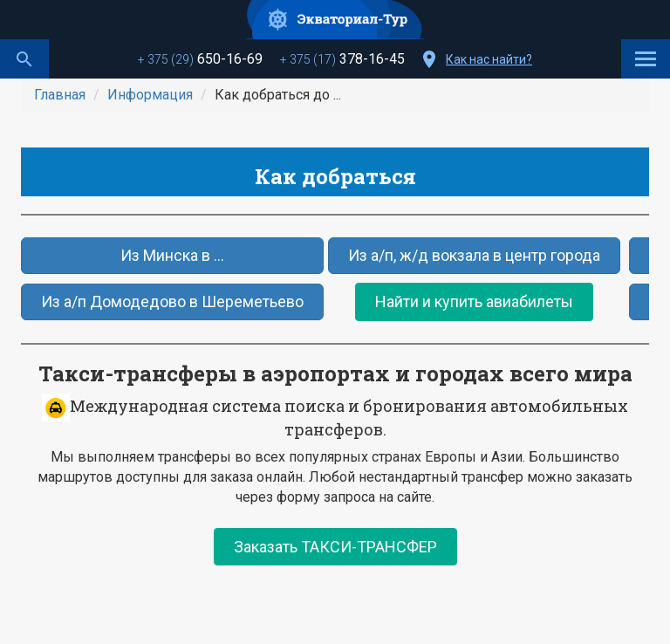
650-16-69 (200, 59)
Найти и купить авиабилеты (474, 301)
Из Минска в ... (172, 255)
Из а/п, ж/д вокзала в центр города (474, 255)
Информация (150, 95)
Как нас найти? (489, 59)
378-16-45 (342, 59)
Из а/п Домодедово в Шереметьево (172, 301)
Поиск (24, 59)
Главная (60, 95)
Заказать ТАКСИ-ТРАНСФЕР (335, 547)
